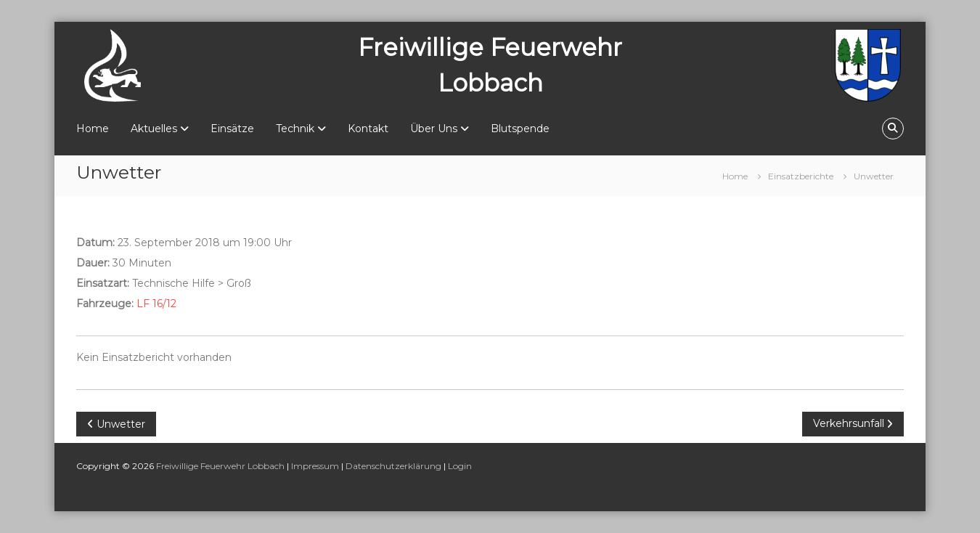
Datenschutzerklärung (393, 466)
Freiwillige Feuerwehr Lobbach (220, 466)
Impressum (315, 466)
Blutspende (520, 129)
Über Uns (434, 129)
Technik (295, 129)
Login (460, 466)
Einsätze (232, 129)
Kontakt (368, 129)
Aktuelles (154, 129)
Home (93, 129)
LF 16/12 (156, 304)
